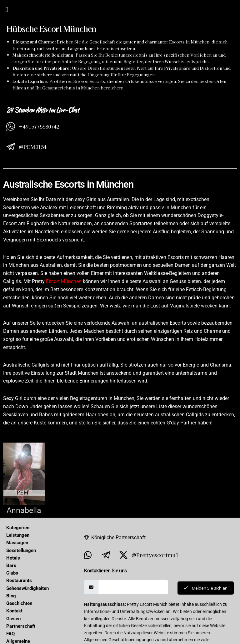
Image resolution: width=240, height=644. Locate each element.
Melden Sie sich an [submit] (204, 588)
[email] (132, 587)
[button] (7, 9)
